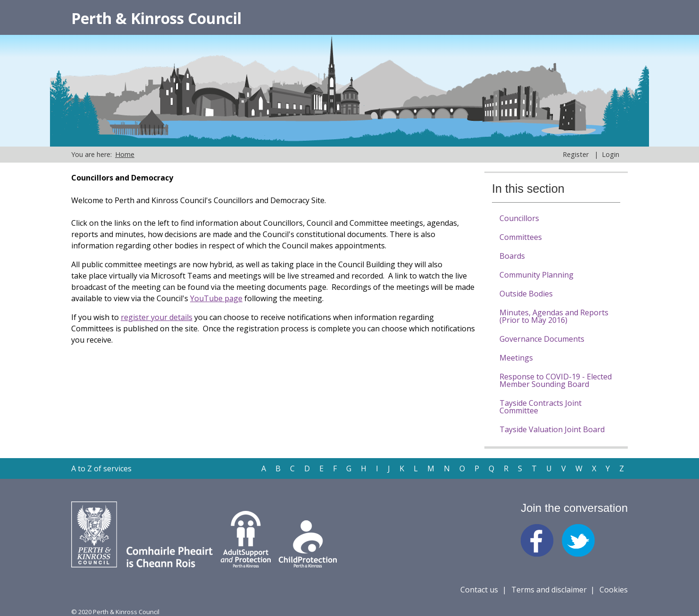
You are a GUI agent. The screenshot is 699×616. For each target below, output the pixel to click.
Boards (512, 256)
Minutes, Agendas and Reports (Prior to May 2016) (554, 316)
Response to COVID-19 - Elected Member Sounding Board (556, 380)
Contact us (479, 590)
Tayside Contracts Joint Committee (541, 407)
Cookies (614, 590)
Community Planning (537, 275)
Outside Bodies (526, 294)
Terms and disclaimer (549, 590)
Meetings (516, 358)
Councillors (519, 218)
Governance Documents (542, 339)
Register (576, 154)
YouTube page (216, 298)
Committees (521, 237)
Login (611, 154)
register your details (157, 317)
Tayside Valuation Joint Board (552, 429)
